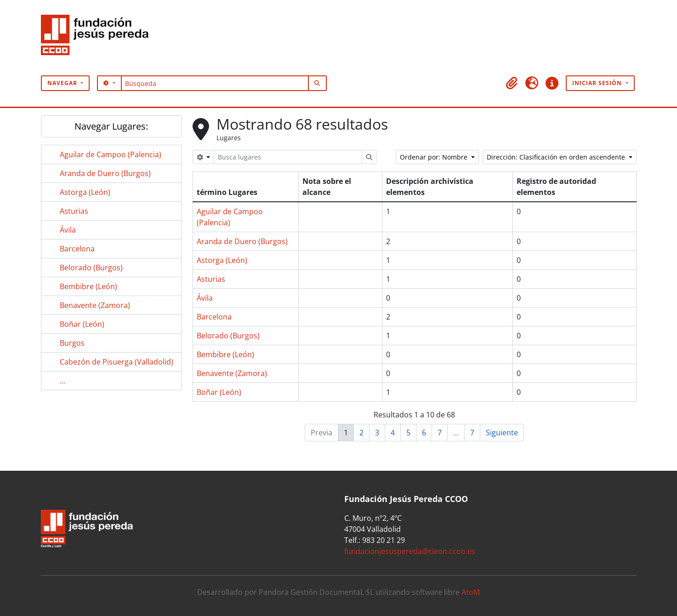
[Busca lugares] (288, 157)
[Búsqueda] (215, 83)
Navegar (63, 83)
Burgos (72, 343)
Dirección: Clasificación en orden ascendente (557, 157)
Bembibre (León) (88, 286)
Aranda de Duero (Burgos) (105, 173)
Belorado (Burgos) (91, 268)
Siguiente (502, 433)
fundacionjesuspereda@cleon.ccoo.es (410, 551)
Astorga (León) (85, 192)
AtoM (471, 592)
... (63, 381)
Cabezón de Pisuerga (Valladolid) (117, 362)
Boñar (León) (82, 324)
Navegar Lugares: (111, 126)
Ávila (68, 230)
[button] (512, 83)
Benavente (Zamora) (95, 305)
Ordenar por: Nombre (435, 157)
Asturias (74, 211)
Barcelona (77, 249)
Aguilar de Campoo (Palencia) (111, 154)
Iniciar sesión (598, 83)
